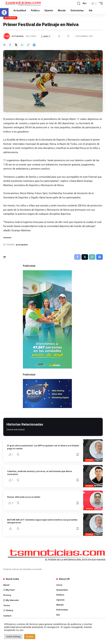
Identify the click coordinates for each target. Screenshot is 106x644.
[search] (79, 3)
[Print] (34, 45)
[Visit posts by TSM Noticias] (7, 36)
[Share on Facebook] (10, 45)
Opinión (89, 460)
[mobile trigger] (100, 3)
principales (22, 245)
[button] (4, 12)
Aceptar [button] (30, 637)
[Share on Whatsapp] (22, 45)
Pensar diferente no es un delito (24, 497)
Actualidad (10, 18)
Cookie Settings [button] (13, 637)
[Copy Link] (28, 45)
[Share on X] (16, 45)
